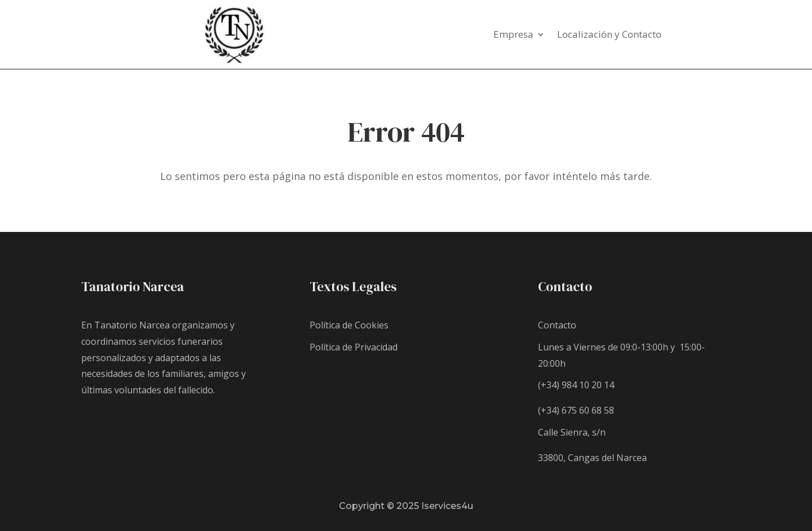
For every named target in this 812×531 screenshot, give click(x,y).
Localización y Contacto (609, 36)
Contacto (557, 325)
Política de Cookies (349, 325)
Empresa (513, 36)
